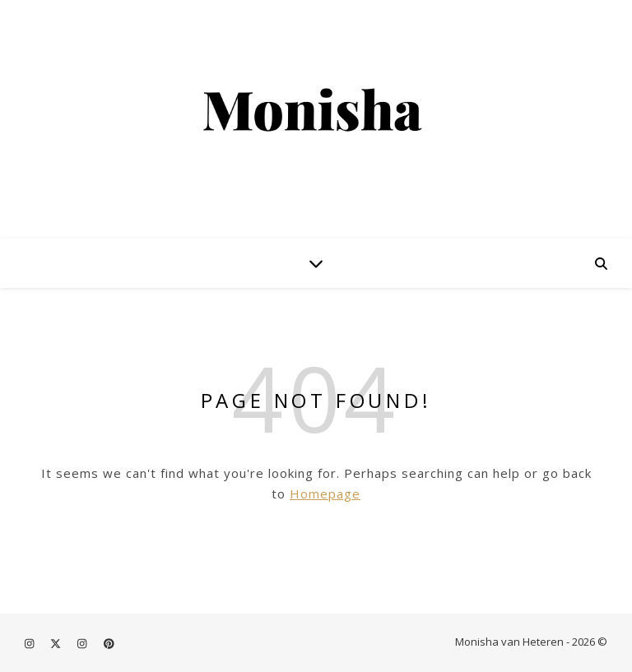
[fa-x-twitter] (57, 643)
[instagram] (30, 643)
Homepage (325, 494)
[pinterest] (109, 643)
